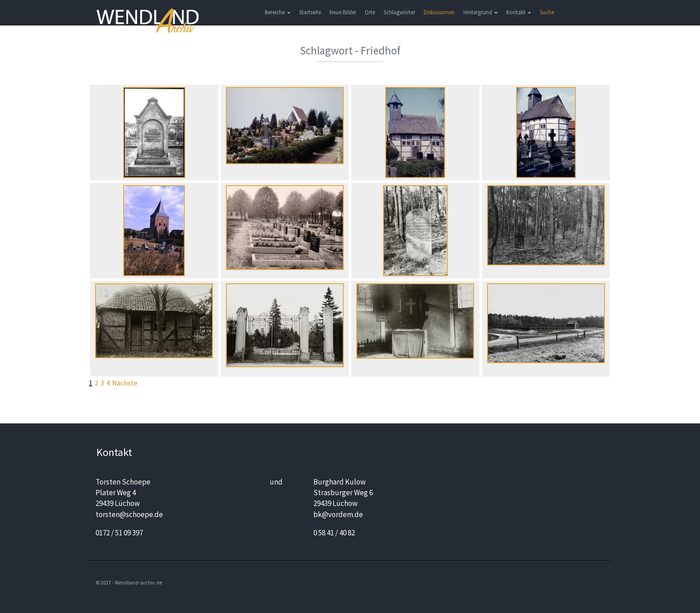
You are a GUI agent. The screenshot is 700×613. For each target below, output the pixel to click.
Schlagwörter (399, 12)
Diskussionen (439, 12)
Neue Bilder (343, 12)
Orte (370, 12)
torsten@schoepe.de (129, 514)
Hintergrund (481, 12)
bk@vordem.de (338, 514)
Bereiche (278, 12)
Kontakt (519, 12)
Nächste (125, 383)
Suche (547, 12)
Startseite (310, 12)
